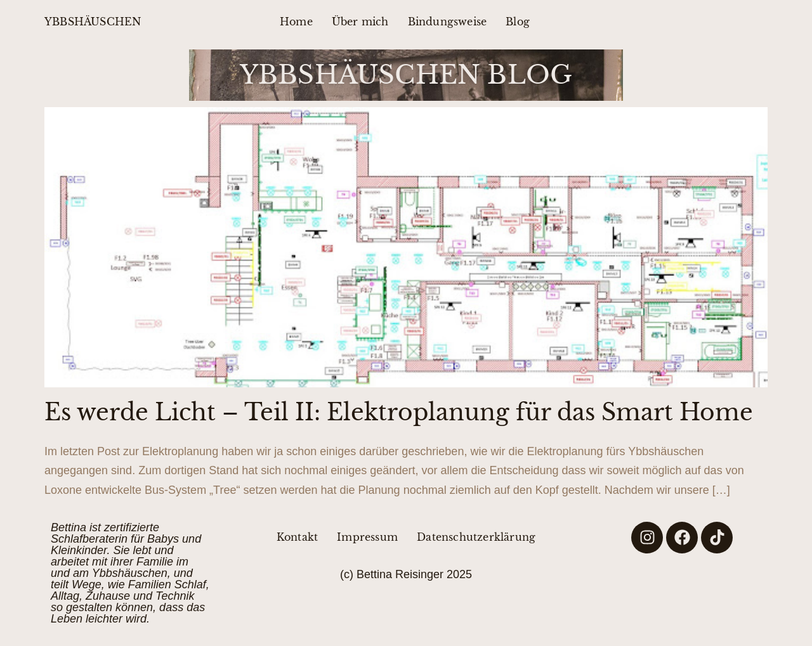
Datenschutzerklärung (476, 537)
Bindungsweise (448, 22)
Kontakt (297, 537)
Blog (518, 22)
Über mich (360, 22)
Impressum (367, 537)
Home (296, 22)
